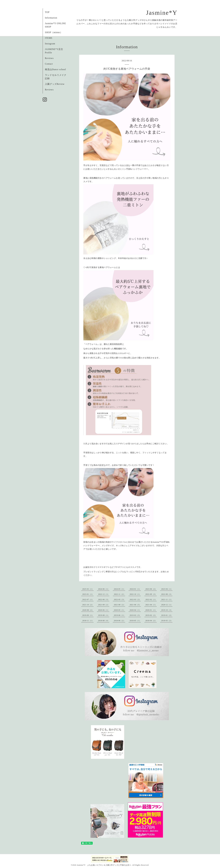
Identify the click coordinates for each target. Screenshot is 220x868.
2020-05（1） (120, 610)
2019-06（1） (120, 615)
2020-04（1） (135, 610)
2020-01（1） (151, 610)
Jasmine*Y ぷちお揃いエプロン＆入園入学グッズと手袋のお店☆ (104, 865)
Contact (49, 64)
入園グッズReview (55, 84)
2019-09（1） (88, 615)
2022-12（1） (104, 594)
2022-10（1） (135, 594)
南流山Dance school (55, 69)
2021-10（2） (88, 605)
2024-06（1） (104, 589)
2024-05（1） (120, 589)
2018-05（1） (135, 621)
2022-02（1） (151, 600)
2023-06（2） (151, 589)
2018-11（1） (88, 621)
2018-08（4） (104, 621)
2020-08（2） (88, 610)
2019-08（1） (104, 615)
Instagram (50, 44)
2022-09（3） (151, 594)
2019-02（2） (151, 615)
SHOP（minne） (54, 32)
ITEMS (49, 38)
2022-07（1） (88, 600)
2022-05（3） (120, 600)
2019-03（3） (135, 615)
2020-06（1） (104, 610)
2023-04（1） (167, 589)
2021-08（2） (120, 605)
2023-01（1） (88, 594)
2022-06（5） (104, 600)
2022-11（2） (120, 594)
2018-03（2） (167, 621)
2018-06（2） (120, 621)
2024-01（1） (135, 589)
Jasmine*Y (162, 13)
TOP (47, 12)
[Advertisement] (145, 742)
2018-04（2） (151, 621)
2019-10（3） (167, 610)
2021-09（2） (104, 605)
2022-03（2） (135, 600)
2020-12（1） (167, 605)
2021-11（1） (167, 600)
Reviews (49, 58)
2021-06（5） (135, 605)
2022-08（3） (167, 594)
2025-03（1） (88, 589)
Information (51, 18)
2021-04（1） (151, 605)
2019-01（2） (167, 615)
